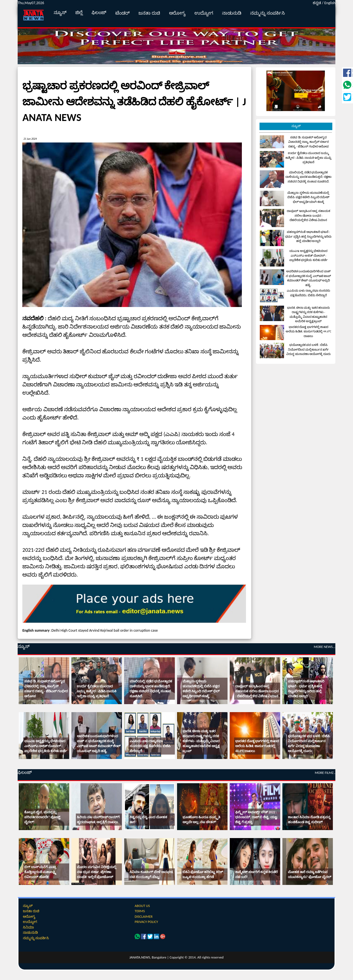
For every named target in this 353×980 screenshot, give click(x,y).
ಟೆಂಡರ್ (122, 13)
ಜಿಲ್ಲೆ (79, 13)
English (330, 3)
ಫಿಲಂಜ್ (99, 13)
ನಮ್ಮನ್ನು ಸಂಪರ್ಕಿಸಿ (268, 13)
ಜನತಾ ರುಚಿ (149, 13)
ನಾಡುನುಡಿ (232, 13)
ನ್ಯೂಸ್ (60, 13)
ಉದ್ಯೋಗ (204, 13)
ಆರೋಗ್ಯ (177, 13)
